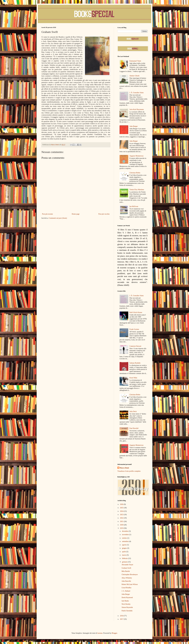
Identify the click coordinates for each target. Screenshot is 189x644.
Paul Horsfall (134, 428)
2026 (122, 504)
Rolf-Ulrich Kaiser (136, 312)
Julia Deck (133, 411)
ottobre (125, 538)
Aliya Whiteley (127, 578)
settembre (125, 541)
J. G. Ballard (126, 591)
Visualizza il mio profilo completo (129, 471)
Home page (76, 214)
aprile (124, 552)
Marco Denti (124, 468)
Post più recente (47, 214)
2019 (122, 528)
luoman (100, 633)
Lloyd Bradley (127, 588)
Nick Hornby (126, 604)
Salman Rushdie (135, 363)
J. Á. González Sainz (137, 93)
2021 (122, 521)
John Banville (126, 581)
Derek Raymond (127, 597)
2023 (122, 515)
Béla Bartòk (126, 571)
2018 (122, 616)
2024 (122, 511)
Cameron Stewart (135, 346)
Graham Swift (126, 568)
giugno (125, 548)
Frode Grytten (134, 329)
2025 (122, 508)
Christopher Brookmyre (130, 575)
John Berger (134, 126)
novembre (126, 535)
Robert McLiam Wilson (130, 584)
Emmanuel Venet (135, 61)
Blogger (114, 633)
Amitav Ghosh (134, 76)
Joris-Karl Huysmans (137, 109)
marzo (124, 555)
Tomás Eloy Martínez (137, 190)
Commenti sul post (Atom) (58, 218)
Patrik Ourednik (127, 611)
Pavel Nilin (133, 378)
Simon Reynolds (127, 607)
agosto (124, 545)
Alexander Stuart (127, 565)
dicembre (125, 531)
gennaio (125, 562)
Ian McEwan (134, 206)
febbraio (125, 558)
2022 (122, 518)
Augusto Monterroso (136, 156)
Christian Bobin (135, 173)
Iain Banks (125, 601)
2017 (122, 619)
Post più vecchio (104, 214)
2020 (122, 525)
